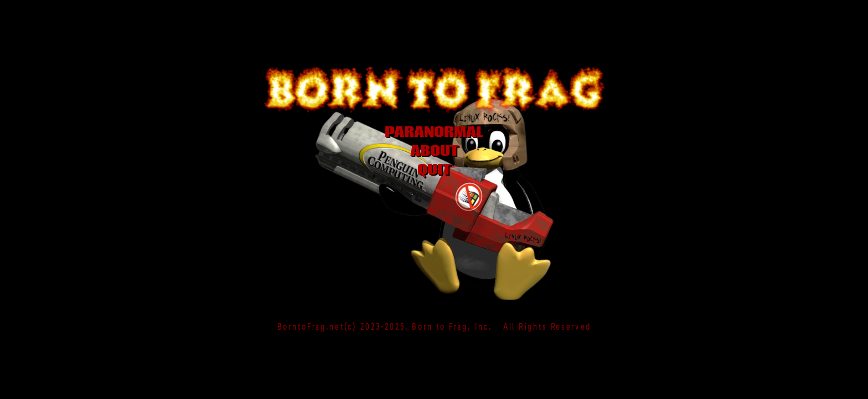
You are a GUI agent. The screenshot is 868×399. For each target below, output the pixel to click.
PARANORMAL (434, 132)
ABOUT (434, 151)
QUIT (434, 170)
